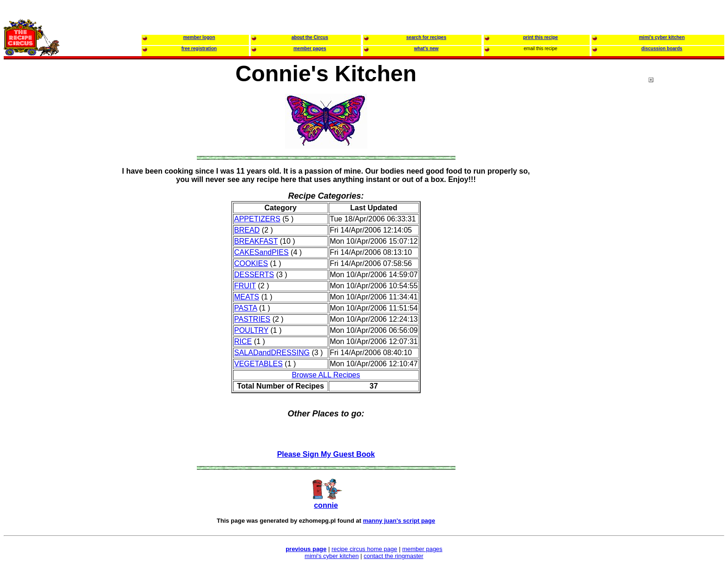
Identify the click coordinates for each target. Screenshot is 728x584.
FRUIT (245, 286)
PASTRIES (252, 319)
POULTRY (251, 330)
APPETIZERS (257, 219)
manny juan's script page (399, 521)
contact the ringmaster (393, 556)
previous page (306, 549)
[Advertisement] (686, 255)
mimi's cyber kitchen (332, 556)
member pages (422, 549)
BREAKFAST (256, 241)
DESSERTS (254, 275)
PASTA (245, 308)
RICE (243, 341)
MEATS (247, 297)
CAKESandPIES (261, 252)
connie (326, 505)
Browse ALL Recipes (326, 375)
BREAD (247, 230)
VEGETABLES (258, 364)
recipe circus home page (364, 549)
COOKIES (251, 263)
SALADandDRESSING (272, 353)
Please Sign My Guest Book (326, 454)
